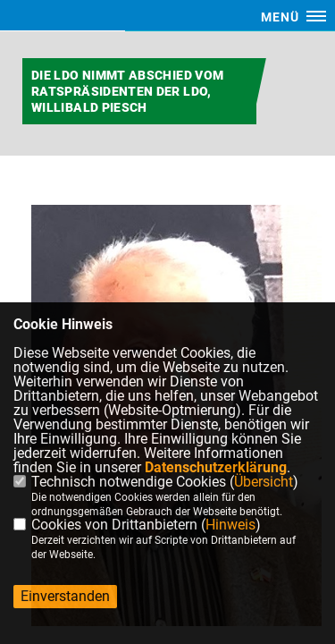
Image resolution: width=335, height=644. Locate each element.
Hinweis (230, 525)
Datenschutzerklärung (216, 467)
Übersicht (264, 482)
